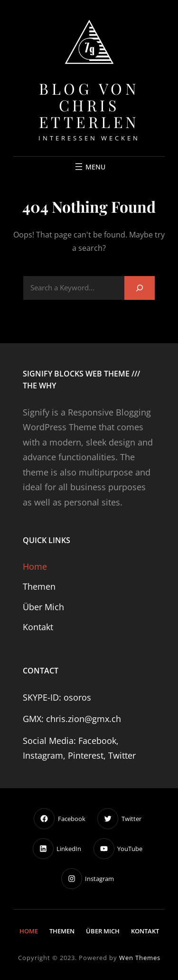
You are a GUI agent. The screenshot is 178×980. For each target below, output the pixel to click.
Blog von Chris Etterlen (89, 105)
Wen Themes (140, 958)
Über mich (43, 607)
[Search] (140, 288)
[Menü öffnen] (89, 167)
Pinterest (86, 755)
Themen (39, 586)
